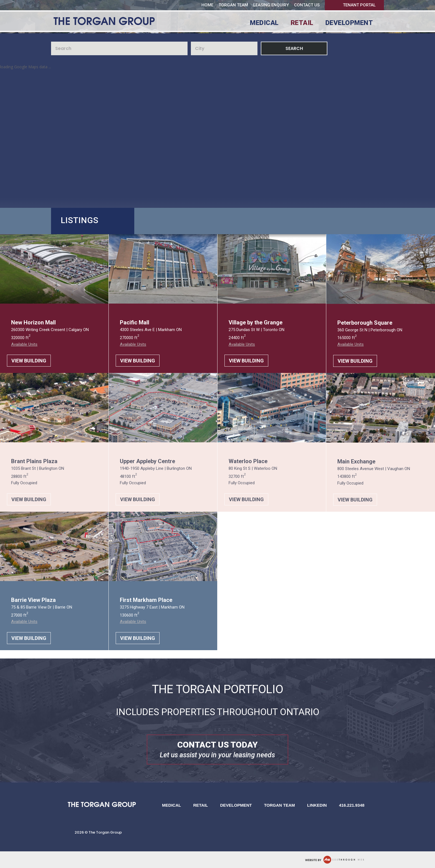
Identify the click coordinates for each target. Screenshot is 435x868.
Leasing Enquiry (271, 5)
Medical (264, 24)
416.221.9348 (352, 805)
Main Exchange (356, 461)
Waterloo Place (248, 461)
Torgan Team (233, 5)
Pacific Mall (135, 322)
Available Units (24, 344)
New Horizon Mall (33, 322)
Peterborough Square (365, 323)
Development (349, 24)
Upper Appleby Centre (147, 461)
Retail (302, 24)
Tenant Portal (359, 5)
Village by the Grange (256, 322)
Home (207, 5)
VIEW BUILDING (29, 361)
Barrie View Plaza (33, 600)
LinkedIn (317, 805)
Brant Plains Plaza (34, 461)
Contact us (307, 5)
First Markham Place (146, 600)
